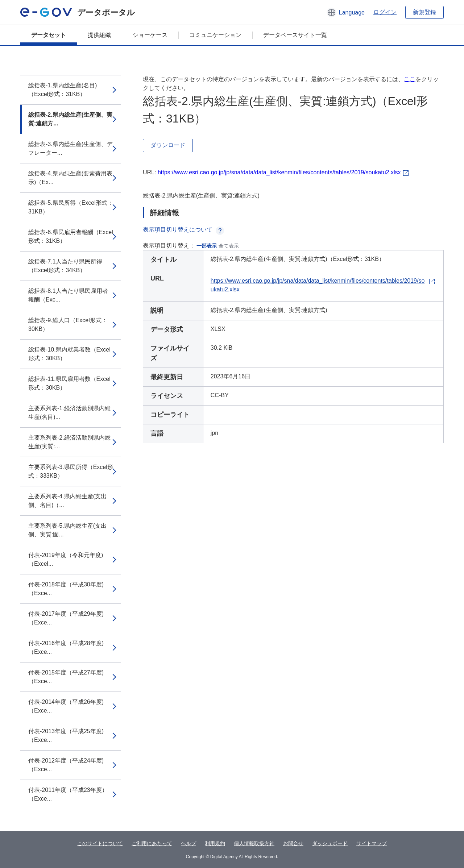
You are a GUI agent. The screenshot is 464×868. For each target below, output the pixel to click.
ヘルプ (188, 843)
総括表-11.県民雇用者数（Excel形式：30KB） (69, 383)
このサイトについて (100, 843)
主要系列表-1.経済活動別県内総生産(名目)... (69, 413)
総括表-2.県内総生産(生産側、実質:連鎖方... (70, 119)
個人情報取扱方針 (254, 843)
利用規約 (215, 843)
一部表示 (207, 246)
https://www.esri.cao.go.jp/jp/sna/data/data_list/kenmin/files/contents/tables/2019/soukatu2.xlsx (279, 172)
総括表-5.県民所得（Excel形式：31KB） (71, 207)
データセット (49, 35)
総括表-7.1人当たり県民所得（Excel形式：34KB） (65, 266)
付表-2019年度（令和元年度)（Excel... (66, 559)
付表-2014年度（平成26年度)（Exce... (66, 706)
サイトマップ (372, 843)
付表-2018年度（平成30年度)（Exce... (66, 589)
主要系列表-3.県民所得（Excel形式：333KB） (71, 471)
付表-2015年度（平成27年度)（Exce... (66, 677)
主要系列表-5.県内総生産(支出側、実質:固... (67, 530)
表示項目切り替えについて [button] (183, 230)
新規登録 (424, 12)
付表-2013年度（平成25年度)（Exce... (66, 736)
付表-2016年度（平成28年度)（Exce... (66, 647)
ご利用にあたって (152, 843)
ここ (410, 79)
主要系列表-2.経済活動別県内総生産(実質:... (69, 442)
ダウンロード (168, 145)
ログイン (385, 12)
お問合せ (293, 843)
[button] (346, 12)
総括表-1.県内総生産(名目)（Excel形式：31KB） (63, 90)
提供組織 (99, 35)
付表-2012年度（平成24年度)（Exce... (66, 765)
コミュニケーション (215, 35)
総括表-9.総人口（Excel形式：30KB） (68, 325)
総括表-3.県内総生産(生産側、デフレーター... (70, 148)
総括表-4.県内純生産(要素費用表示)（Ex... (70, 178)
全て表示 (229, 246)
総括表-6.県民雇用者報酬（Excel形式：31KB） (71, 236)
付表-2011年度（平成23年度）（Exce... (68, 794)
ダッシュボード (330, 843)
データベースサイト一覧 (295, 35)
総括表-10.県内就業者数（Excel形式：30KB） (69, 354)
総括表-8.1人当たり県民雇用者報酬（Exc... (68, 295)
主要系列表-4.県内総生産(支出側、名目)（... (67, 501)
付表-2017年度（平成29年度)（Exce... (66, 618)
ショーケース (150, 35)
